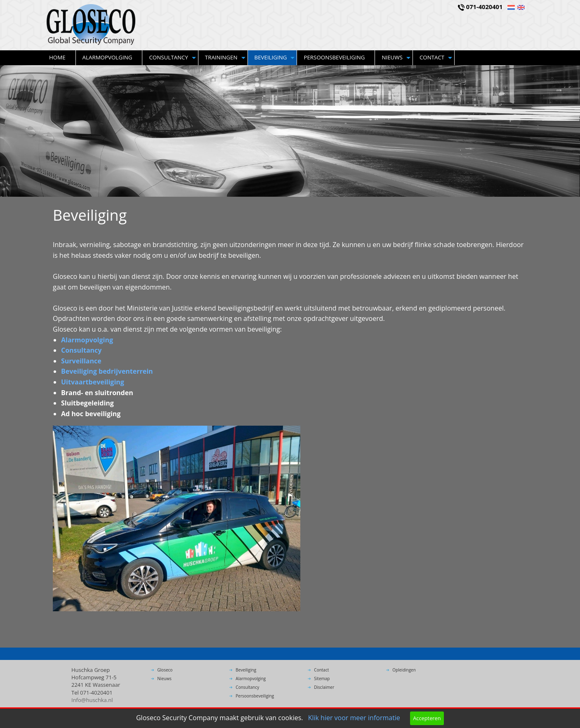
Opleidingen (404, 670)
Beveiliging (271, 57)
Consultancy (168, 57)
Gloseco (165, 670)
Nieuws (392, 57)
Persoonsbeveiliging (334, 57)
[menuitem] (59, 58)
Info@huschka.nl (92, 700)
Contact (432, 57)
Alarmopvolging (107, 57)
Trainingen (221, 57)
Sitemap (322, 679)
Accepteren (427, 718)
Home (57, 57)
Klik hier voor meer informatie (354, 718)
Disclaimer (324, 687)
